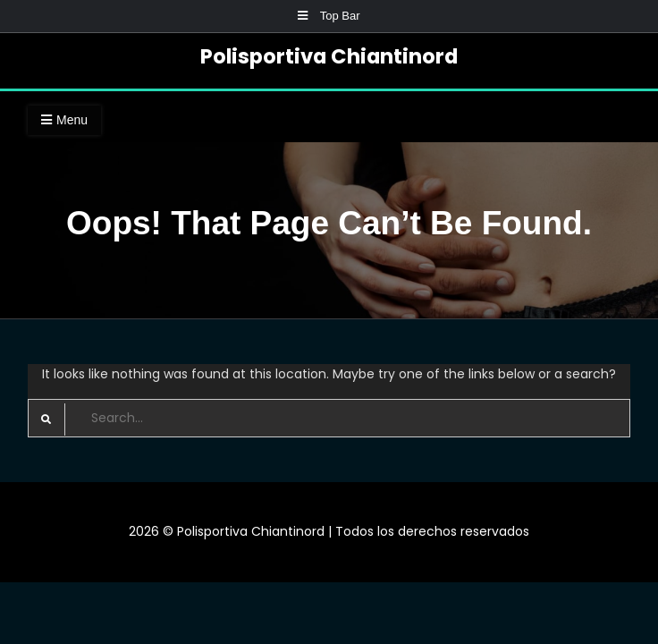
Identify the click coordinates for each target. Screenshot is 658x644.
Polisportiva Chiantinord (329, 56)
